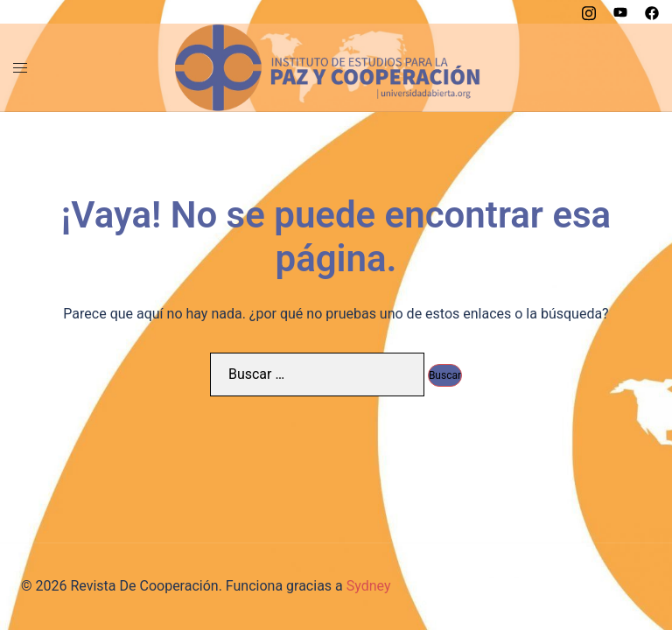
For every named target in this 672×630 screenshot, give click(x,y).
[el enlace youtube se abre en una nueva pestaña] (620, 11)
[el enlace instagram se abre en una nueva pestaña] (589, 11)
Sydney (369, 586)
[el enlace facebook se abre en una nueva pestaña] (652, 11)
